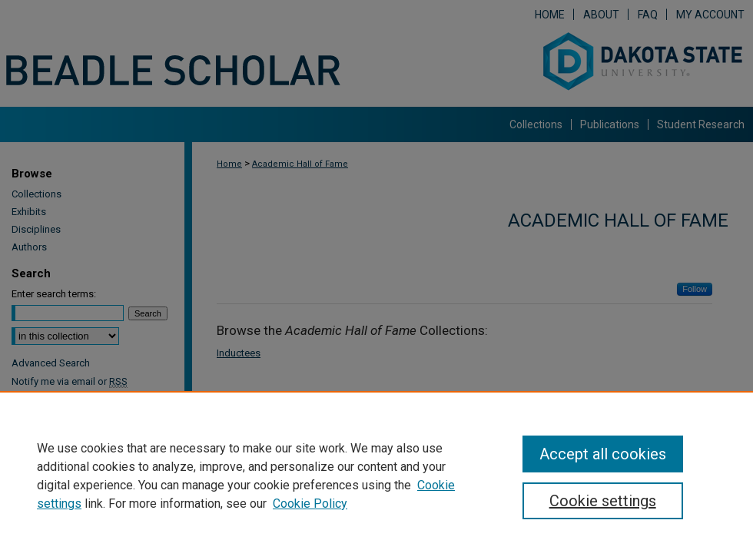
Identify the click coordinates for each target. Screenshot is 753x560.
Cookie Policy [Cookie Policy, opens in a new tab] (310, 504)
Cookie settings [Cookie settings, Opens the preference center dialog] (603, 501)
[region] (376, 476)
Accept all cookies (603, 454)
